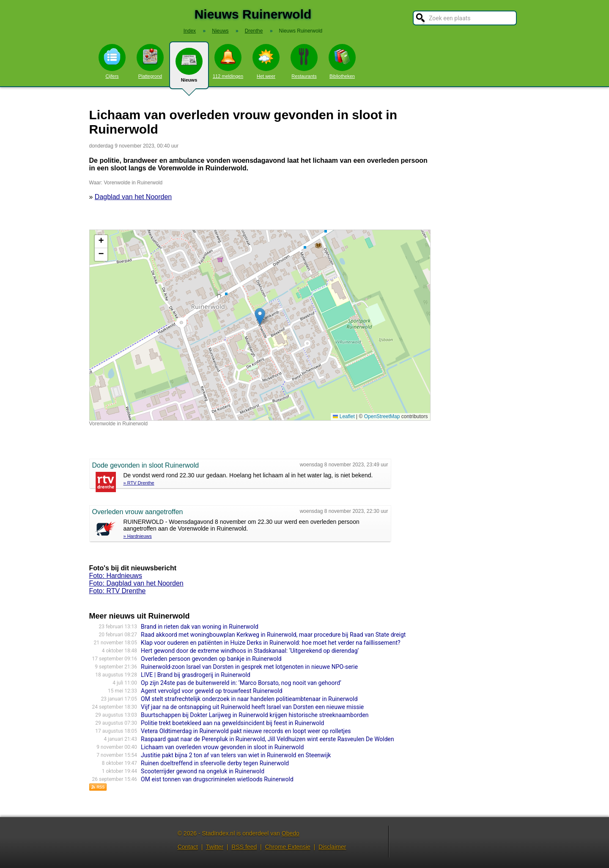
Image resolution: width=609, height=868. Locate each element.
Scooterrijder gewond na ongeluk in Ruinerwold (203, 771)
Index (190, 31)
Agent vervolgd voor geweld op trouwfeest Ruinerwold (211, 691)
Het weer (266, 61)
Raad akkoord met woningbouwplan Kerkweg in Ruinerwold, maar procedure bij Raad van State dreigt (273, 635)
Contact (188, 847)
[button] (260, 316)
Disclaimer (332, 847)
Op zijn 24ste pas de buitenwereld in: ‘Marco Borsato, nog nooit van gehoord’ (241, 683)
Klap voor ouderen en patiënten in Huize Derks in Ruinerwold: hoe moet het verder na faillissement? (271, 643)
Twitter (215, 847)
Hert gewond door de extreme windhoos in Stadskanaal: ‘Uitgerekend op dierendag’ (250, 651)
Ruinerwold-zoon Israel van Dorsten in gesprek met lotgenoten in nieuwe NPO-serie (249, 667)
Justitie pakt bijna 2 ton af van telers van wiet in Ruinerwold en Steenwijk (236, 755)
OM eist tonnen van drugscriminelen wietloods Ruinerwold (217, 779)
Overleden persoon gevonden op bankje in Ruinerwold (211, 659)
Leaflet (344, 416)
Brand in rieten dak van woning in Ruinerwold (200, 627)
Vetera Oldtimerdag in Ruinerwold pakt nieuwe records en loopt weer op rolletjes (246, 731)
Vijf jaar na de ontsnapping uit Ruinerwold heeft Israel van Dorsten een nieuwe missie (252, 707)
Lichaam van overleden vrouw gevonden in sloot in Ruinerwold (222, 747)
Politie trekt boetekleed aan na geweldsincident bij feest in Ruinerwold (232, 723)
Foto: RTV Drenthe (118, 591)
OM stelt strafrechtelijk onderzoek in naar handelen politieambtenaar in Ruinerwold (249, 699)
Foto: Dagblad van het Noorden (136, 583)
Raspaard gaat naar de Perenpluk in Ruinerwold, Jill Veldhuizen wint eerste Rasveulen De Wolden (267, 739)
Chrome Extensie (287, 847)
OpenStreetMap (382, 416)
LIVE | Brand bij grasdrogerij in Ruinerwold (196, 675)
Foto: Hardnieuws (116, 576)
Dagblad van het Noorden (133, 197)
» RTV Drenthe (139, 483)
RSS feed (244, 847)
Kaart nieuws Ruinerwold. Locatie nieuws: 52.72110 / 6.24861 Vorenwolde (259, 325)
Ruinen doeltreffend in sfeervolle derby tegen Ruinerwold (215, 763)
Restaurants (304, 61)
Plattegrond (150, 61)
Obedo (291, 833)
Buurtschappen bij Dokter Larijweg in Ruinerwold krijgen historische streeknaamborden (255, 715)
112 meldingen (228, 61)
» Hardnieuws (138, 536)
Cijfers (112, 61)
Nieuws (189, 68)
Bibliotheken (342, 61)
